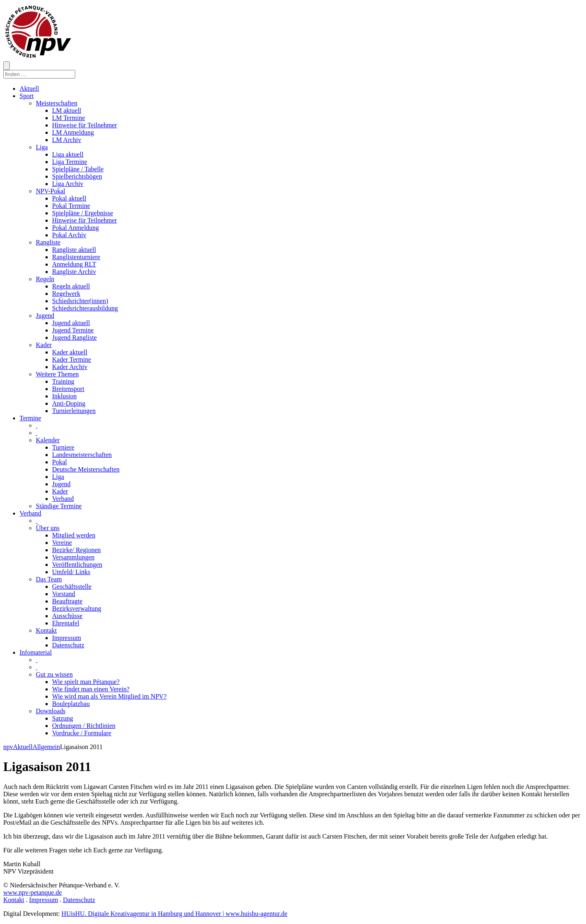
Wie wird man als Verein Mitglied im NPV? (109, 696)
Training (63, 381)
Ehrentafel (66, 623)
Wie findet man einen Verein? (91, 689)
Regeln (45, 279)
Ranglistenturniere (76, 257)
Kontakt (46, 630)
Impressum (67, 638)
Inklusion (64, 396)
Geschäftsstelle (72, 587)
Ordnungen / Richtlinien (84, 726)
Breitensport (68, 389)
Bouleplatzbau (71, 704)
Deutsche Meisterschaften (86, 469)
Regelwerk (66, 294)
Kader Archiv (70, 367)
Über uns (48, 528)
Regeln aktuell (71, 286)
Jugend (45, 316)
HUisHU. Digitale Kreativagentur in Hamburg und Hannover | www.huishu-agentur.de (174, 914)
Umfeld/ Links (71, 572)
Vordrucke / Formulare (82, 733)
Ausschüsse (67, 616)
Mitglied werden (74, 535)
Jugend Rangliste (74, 337)
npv (8, 747)
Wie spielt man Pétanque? (86, 682)
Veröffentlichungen (77, 565)
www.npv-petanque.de (33, 892)
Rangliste (48, 242)
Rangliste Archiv (74, 272)
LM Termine (69, 118)
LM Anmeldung (73, 132)
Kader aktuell (70, 352)
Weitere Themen (57, 374)
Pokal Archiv (69, 235)
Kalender (48, 440)
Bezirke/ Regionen (77, 550)
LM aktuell (67, 110)
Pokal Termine (71, 206)
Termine (30, 418)
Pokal (59, 462)
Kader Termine (72, 359)
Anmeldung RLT (74, 264)
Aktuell (29, 88)
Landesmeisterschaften (82, 455)
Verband (63, 499)
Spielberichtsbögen (77, 176)
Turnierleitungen (74, 411)
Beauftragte (67, 601)
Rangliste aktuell (74, 250)
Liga (42, 147)
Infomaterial (36, 652)
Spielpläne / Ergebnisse (83, 213)
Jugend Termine (73, 330)
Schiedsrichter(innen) (80, 301)
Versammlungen (73, 557)
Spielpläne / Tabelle (78, 169)
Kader (44, 345)
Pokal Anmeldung (75, 228)
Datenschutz (68, 645)
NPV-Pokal (50, 191)
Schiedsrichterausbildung (85, 308)
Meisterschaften (57, 103)
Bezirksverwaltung (77, 608)
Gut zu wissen (54, 674)
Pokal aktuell (69, 198)
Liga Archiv (68, 184)
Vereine (62, 543)
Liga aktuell (68, 154)
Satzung (63, 718)
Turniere (63, 447)
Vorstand (64, 594)
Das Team (49, 579)
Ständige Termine (59, 506)
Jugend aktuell (71, 323)
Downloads (51, 711)
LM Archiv (67, 140)
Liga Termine (70, 162)
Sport (27, 96)
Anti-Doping (69, 403)
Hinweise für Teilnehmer (84, 125)
